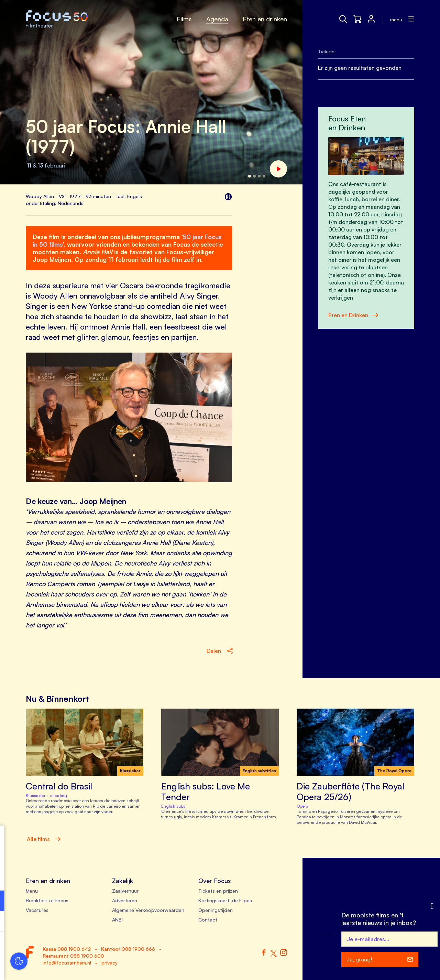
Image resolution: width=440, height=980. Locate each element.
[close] (106, 838)
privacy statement (31, 878)
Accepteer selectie (58, 967)
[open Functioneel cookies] (106, 902)
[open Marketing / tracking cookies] (106, 922)
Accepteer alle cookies (59, 947)
